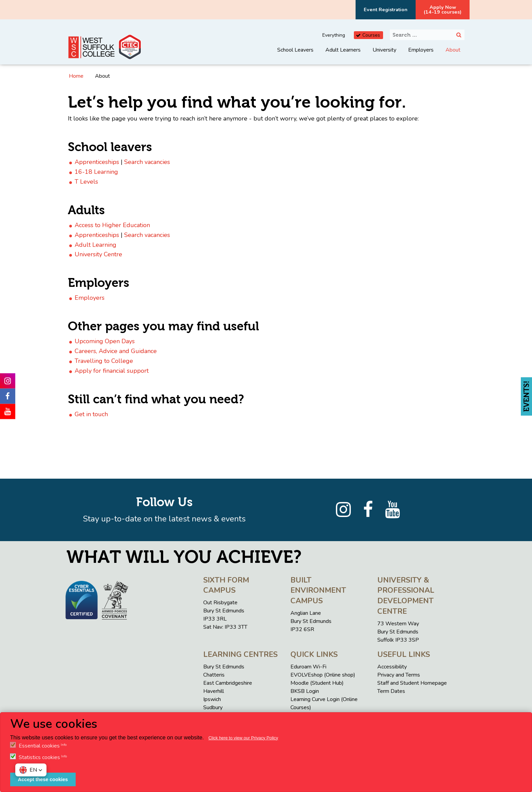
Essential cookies (39, 746)
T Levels (86, 182)
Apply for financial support (112, 371)
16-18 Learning (96, 172)
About (453, 50)
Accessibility (392, 667)
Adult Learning (96, 245)
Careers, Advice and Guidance (116, 351)
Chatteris (214, 675)
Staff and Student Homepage (412, 683)
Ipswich (212, 699)
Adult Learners (343, 50)
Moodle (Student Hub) (317, 683)
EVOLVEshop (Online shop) (323, 675)
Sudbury (213, 707)
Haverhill (214, 691)
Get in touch (91, 414)
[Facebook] (368, 510)
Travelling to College (104, 361)
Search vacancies (147, 162)
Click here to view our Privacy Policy (243, 738)
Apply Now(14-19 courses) (443, 10)
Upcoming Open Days (105, 341)
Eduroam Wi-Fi (308, 667)
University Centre (98, 254)
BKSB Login (305, 691)
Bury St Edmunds (224, 667)
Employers (421, 50)
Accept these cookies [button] (43, 779)
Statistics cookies (39, 757)
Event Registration (386, 10)
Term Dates (391, 691)
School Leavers (295, 50)
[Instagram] (343, 510)
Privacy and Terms (399, 675)
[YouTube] (393, 510)
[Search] (459, 35)
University (384, 50)
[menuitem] (295, 55)
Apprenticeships (97, 162)
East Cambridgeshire (228, 683)
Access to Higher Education (112, 225)
